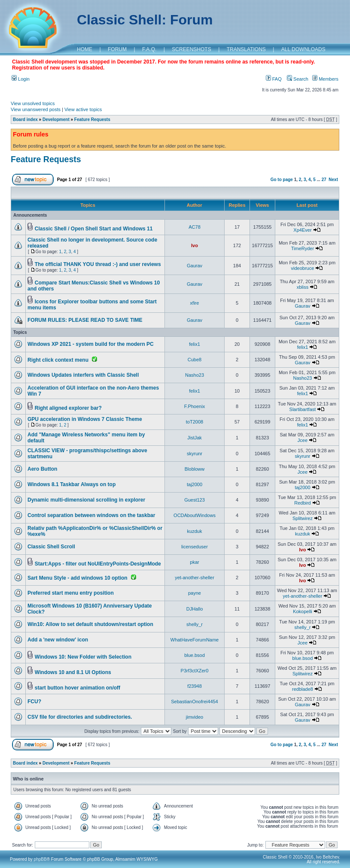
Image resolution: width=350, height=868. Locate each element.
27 (324, 180)
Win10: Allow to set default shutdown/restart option (90, 624)
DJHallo (195, 609)
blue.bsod (195, 655)
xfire (195, 303)
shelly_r (195, 624)
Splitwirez (303, 518)
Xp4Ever (302, 230)
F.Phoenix (195, 406)
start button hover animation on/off (78, 688)
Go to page (282, 180)
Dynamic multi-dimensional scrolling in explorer (86, 500)
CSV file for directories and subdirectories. (80, 717)
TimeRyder (303, 248)
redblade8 (303, 689)
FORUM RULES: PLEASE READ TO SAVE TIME (85, 320)
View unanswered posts (36, 109)
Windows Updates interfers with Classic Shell (83, 375)
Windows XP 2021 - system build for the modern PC (91, 344)
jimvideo (195, 717)
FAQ (274, 79)
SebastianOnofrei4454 (194, 702)
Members (325, 79)
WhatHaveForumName (195, 640)
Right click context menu (58, 360)
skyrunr (195, 454)
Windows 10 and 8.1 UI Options (73, 672)
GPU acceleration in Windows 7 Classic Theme (85, 419)
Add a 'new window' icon (58, 640)
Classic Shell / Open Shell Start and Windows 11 (94, 229)
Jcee (303, 440)
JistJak (195, 438)
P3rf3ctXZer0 (195, 671)
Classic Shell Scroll (51, 547)
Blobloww (195, 469)
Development (56, 119)
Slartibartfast (303, 409)
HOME (85, 49)
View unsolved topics (33, 103)
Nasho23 (195, 375)
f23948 (195, 686)
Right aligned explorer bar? (68, 408)
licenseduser (195, 547)
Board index (25, 119)
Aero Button (42, 469)
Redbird (303, 503)
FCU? (34, 702)
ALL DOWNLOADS (303, 49)
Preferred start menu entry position (71, 593)
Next (333, 180)
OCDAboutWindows (195, 515)
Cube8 (195, 360)
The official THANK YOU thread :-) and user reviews (98, 264)
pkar (194, 562)
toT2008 (195, 422)
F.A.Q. (149, 49)
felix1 (195, 344)
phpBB (40, 859)
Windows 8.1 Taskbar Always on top (72, 484)
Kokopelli (303, 611)
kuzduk (195, 531)
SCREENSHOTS (191, 49)
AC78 (195, 227)
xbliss (303, 287)
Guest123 (195, 500)
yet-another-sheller (195, 578)
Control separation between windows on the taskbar (91, 515)
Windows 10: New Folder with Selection (83, 657)
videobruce (303, 268)
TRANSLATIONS (246, 49)
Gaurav (195, 266)
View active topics (83, 109)
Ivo (195, 245)
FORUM (117, 49)
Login (21, 79)
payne (195, 593)
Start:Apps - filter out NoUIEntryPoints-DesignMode (98, 564)
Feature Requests (92, 119)
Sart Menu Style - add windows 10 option (78, 578)
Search (298, 79)
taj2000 (195, 484)
